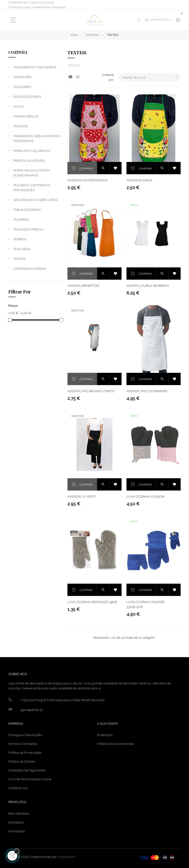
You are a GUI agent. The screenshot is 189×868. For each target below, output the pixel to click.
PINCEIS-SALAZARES (29, 161)
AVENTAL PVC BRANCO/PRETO (91, 391)
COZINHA (18, 52)
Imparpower (66, 857)
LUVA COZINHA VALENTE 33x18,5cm (146, 604)
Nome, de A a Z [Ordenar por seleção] (152, 77)
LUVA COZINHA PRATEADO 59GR (92, 602)
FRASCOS (21, 126)
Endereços (105, 735)
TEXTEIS (19, 259)
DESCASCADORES (27, 97)
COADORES (22, 87)
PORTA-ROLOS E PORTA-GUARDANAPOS (32, 173)
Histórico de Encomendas (116, 744)
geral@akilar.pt (32, 710)
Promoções (17, 831)
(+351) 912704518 (33, 700)
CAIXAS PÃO (22, 77)
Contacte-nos (18, 788)
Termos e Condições (23, 744)
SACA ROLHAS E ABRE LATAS (35, 200)
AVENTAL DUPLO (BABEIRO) (148, 286)
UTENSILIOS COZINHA (30, 269)
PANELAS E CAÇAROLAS (32, 151)
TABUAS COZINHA (27, 210)
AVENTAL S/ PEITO (82, 497)
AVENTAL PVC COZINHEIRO (147, 391)
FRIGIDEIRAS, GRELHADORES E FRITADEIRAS (37, 138)
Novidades (16, 822)
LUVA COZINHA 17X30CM (145, 497)
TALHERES (21, 220)
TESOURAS (22, 249)
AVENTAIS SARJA (139, 180)
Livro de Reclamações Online (30, 779)
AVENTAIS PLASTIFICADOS (87, 180)
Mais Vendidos (19, 814)
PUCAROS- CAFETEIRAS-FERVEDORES (32, 188)
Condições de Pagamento (27, 770)
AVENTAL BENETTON (83, 286)
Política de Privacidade (25, 753)
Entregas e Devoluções (25, 735)
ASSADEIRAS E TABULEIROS (35, 67)
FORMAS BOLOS (26, 116)
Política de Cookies (22, 761)
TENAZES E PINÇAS (28, 229)
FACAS (18, 107)
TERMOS (20, 239)
